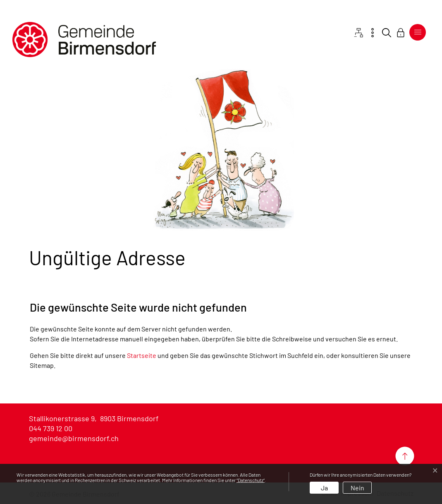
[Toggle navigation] (418, 32)
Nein (357, 488)
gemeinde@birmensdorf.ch (74, 438)
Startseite (142, 355)
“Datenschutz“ (251, 480)
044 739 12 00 (51, 428)
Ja (324, 488)
